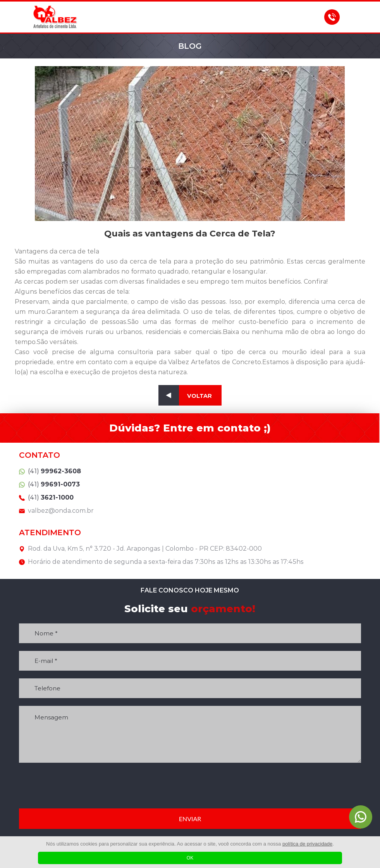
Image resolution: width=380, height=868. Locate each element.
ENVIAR (190, 819)
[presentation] (190, 786)
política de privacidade (307, 844)
